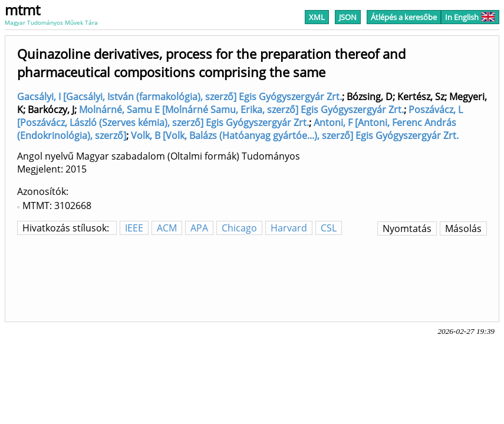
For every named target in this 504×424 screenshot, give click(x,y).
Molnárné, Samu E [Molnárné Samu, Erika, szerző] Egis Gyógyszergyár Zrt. (241, 110)
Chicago (239, 228)
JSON (348, 17)
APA (199, 228)
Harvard (289, 228)
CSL (329, 228)
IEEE (134, 228)
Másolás (463, 228)
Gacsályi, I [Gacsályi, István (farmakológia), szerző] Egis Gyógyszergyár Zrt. (179, 97)
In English (470, 17)
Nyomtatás (407, 228)
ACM (167, 228)
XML (317, 17)
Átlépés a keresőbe (404, 17)
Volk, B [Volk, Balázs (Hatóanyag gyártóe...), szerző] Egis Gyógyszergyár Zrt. (295, 135)
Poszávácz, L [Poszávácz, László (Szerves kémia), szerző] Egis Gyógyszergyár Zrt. (240, 116)
